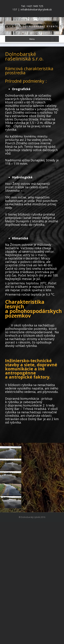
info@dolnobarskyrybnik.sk (36, 9)
